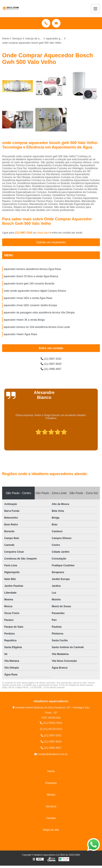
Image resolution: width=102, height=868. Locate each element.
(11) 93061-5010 (51, 723)
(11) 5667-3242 (24, 233)
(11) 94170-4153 (51, 729)
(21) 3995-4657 (51, 369)
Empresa (51, 783)
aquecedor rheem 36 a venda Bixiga (24, 320)
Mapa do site (51, 830)
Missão (51, 795)
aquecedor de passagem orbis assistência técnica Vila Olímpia (39, 313)
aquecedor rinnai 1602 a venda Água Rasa (28, 298)
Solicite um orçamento (51, 242)
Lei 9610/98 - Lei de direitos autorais (47, 687)
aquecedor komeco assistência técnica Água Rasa (32, 269)
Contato (51, 818)
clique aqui (43, 233)
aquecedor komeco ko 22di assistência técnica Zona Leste (37, 327)
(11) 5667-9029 (51, 364)
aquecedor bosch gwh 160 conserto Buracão (29, 284)
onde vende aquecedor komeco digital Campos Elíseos (35, 291)
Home (51, 771)
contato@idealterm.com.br (51, 754)
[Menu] (95, 9)
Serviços (51, 806)
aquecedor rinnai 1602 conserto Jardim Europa (30, 305)
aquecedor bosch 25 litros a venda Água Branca (31, 276)
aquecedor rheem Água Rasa (20, 334)
